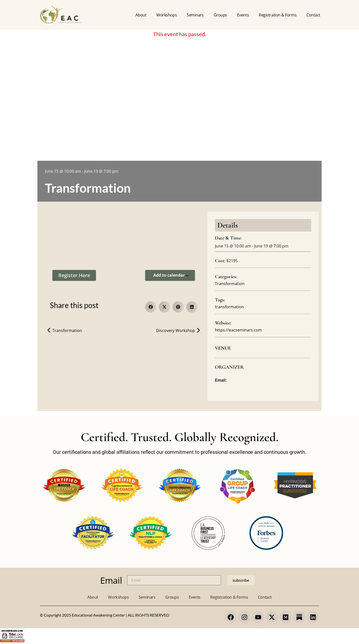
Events (243, 15)
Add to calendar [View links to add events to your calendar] (171, 275)
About (141, 15)
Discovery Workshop (178, 330)
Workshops (167, 15)
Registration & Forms (229, 597)
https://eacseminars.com (238, 330)
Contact (313, 15)
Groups (220, 15)
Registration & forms (278, 15)
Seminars (195, 15)
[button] (151, 307)
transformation (229, 307)
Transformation (65, 330)
